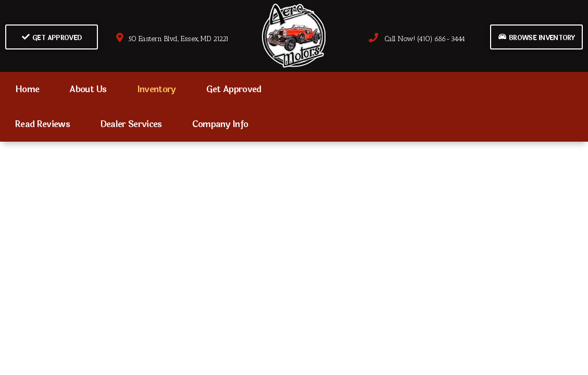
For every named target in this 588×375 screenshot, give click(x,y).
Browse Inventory (536, 38)
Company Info (220, 124)
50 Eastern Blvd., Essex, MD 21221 (172, 39)
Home (27, 89)
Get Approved (52, 38)
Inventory (157, 89)
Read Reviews (42, 124)
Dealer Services (131, 124)
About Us (88, 89)
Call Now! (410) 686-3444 (417, 39)
